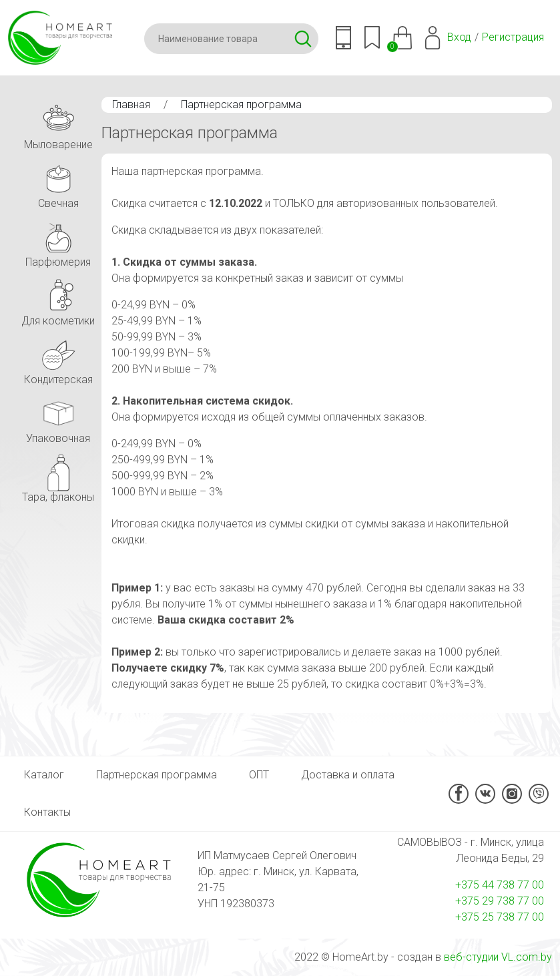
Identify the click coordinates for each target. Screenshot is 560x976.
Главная (131, 104)
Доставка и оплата (348, 775)
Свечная (58, 183)
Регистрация (513, 37)
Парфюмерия (58, 241)
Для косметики (58, 300)
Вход (459, 37)
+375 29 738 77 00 (500, 901)
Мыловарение (58, 124)
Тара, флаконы (58, 476)
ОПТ (259, 775)
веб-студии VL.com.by (498, 957)
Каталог (44, 775)
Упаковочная (58, 418)
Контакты (47, 812)
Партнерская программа (241, 104)
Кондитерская (58, 359)
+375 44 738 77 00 (500, 885)
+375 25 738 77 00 (500, 917)
